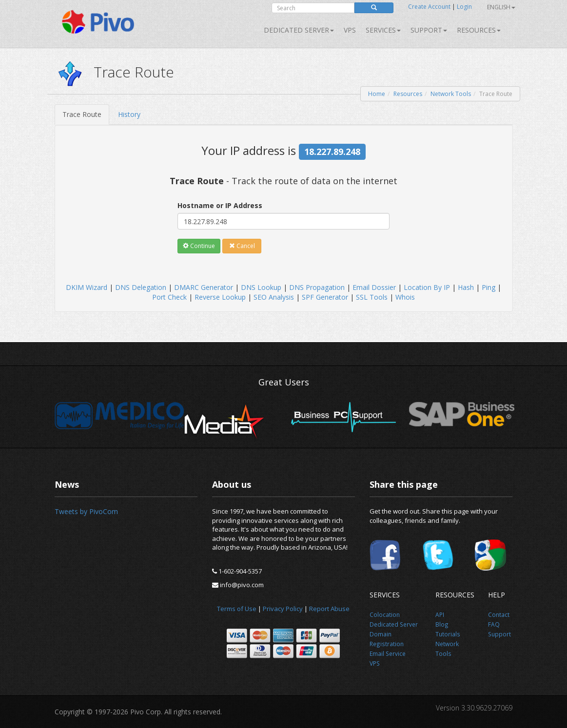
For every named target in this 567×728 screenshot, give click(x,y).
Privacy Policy (283, 609)
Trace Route (82, 114)
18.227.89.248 (332, 152)
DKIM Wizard (87, 287)
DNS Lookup (261, 287)
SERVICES (383, 30)
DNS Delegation (141, 287)
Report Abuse (329, 609)
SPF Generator (325, 297)
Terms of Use (237, 609)
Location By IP (427, 287)
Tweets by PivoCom (86, 511)
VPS (350, 30)
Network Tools (451, 94)
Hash (466, 287)
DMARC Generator (204, 287)
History (129, 114)
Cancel (242, 246)
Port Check (169, 297)
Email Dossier (374, 287)
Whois (405, 297)
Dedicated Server (299, 30)
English (501, 7)
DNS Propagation (317, 287)
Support (429, 30)
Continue (199, 246)
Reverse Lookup (220, 297)
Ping (489, 287)
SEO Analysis (274, 297)
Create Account (429, 7)
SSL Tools (372, 297)
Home (377, 94)
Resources (479, 30)
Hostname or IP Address (220, 205)
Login (464, 7)
